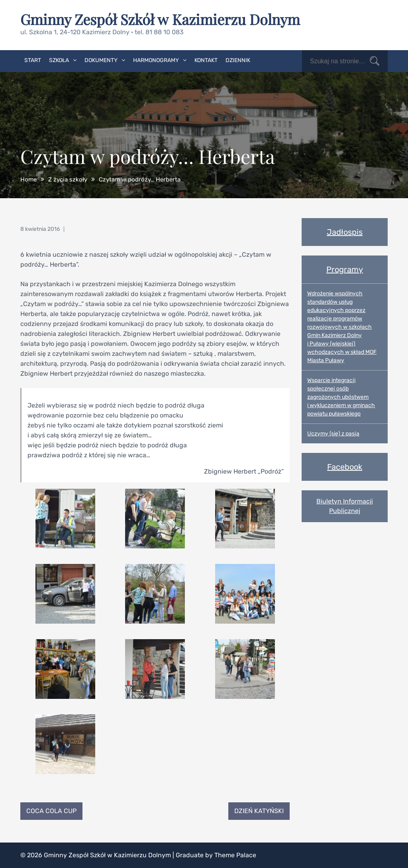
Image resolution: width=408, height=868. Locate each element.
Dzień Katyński (259, 811)
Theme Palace (235, 855)
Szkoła (59, 60)
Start (33, 60)
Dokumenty (101, 60)
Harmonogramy (156, 60)
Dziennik (238, 60)
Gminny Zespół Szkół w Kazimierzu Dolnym (160, 19)
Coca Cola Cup (51, 811)
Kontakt (206, 60)
